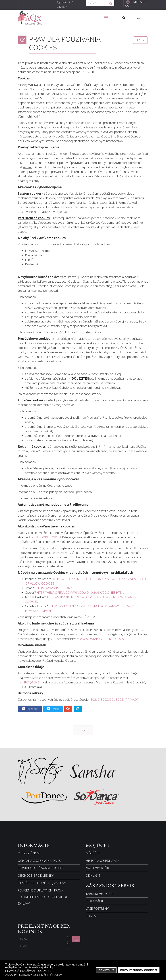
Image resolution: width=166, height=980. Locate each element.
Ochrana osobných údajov (40, 861)
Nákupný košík (97, 868)
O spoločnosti (30, 853)
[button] (136, 4)
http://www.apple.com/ (54, 588)
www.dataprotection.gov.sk (103, 639)
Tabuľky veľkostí (99, 894)
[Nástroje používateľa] (140, 40)
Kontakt (92, 916)
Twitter (53, 709)
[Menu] (106, 18)
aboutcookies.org (43, 537)
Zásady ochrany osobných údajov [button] (34, 975)
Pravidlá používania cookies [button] (28, 971)
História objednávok (102, 861)
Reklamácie (95, 901)
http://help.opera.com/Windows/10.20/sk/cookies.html (80, 592)
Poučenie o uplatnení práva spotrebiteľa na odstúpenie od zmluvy (43, 897)
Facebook (30, 709)
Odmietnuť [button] (106, 970)
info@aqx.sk (32, 682)
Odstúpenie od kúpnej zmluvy (42, 883)
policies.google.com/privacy (114, 699)
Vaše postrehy (97, 908)
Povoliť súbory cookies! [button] (139, 970)
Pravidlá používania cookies (41, 868)
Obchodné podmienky (36, 875)
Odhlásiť (93, 875)
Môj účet (93, 853)
